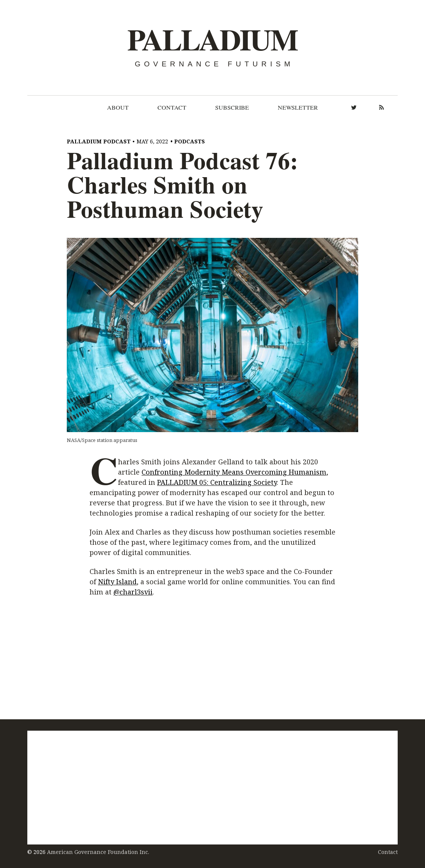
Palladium (212, 40)
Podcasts (190, 141)
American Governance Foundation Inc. (98, 852)
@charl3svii (133, 592)
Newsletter (298, 107)
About (118, 107)
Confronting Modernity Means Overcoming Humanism (234, 472)
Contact (172, 107)
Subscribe (232, 107)
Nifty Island (117, 582)
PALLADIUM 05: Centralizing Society (217, 482)
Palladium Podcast (99, 141)
